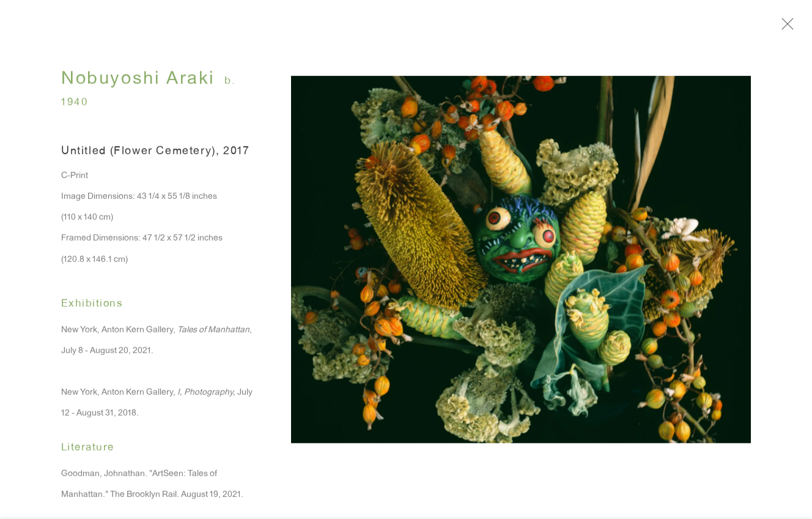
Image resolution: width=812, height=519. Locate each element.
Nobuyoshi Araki (138, 84)
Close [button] (791, 28)
